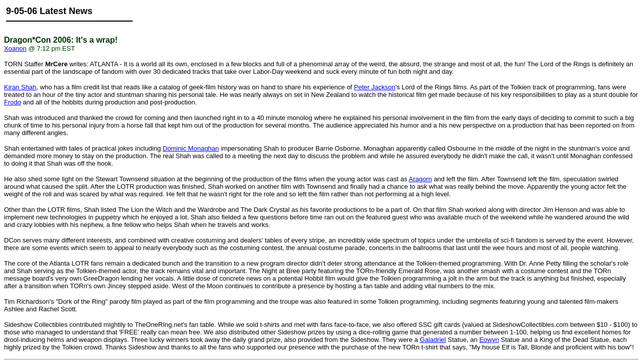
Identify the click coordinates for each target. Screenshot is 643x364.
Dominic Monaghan (191, 148)
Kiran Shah (20, 87)
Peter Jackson (375, 87)
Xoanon (15, 48)
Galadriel (433, 340)
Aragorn (420, 179)
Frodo (13, 102)
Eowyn (489, 340)
